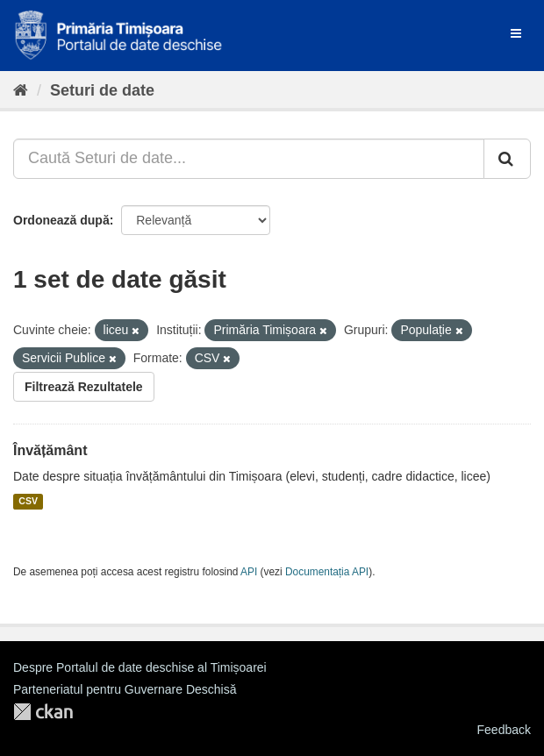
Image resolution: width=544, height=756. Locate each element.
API (249, 572)
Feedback (504, 730)
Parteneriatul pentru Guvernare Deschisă (125, 689)
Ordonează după (61, 220)
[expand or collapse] (516, 33)
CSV (28, 502)
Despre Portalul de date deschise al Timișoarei (140, 667)
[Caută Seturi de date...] (249, 159)
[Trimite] (507, 159)
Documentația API (327, 572)
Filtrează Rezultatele (84, 387)
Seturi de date (102, 90)
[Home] (21, 90)
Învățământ (50, 450)
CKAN (43, 712)
